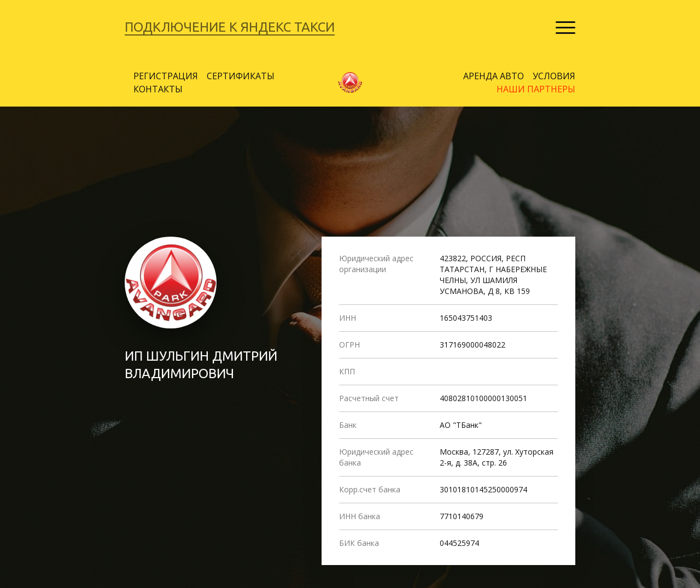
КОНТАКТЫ (158, 89)
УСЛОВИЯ (554, 76)
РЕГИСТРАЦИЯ (166, 76)
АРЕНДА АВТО (494, 76)
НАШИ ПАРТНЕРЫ (536, 89)
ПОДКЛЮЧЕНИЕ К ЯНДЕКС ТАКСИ (230, 27)
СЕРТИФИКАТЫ (241, 76)
